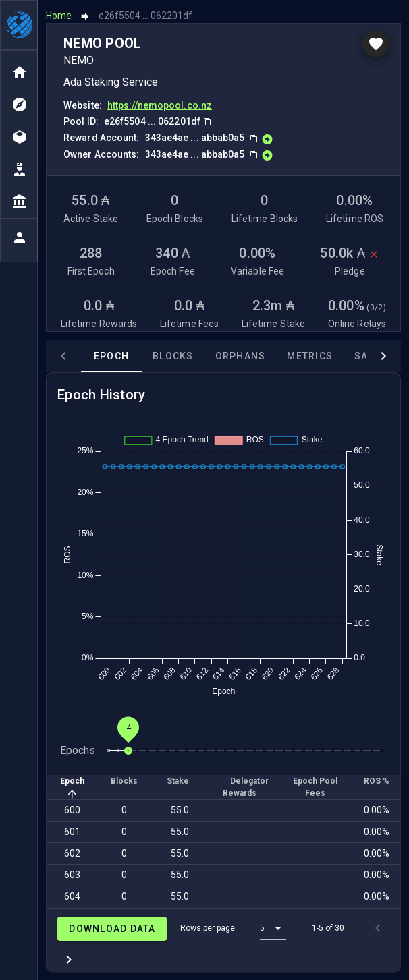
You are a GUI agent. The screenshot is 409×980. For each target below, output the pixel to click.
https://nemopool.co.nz (160, 105)
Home (59, 15)
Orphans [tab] (241, 355)
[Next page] (69, 959)
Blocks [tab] (173, 355)
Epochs (78, 750)
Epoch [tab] (111, 355)
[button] (273, 927)
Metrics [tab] (310, 355)
